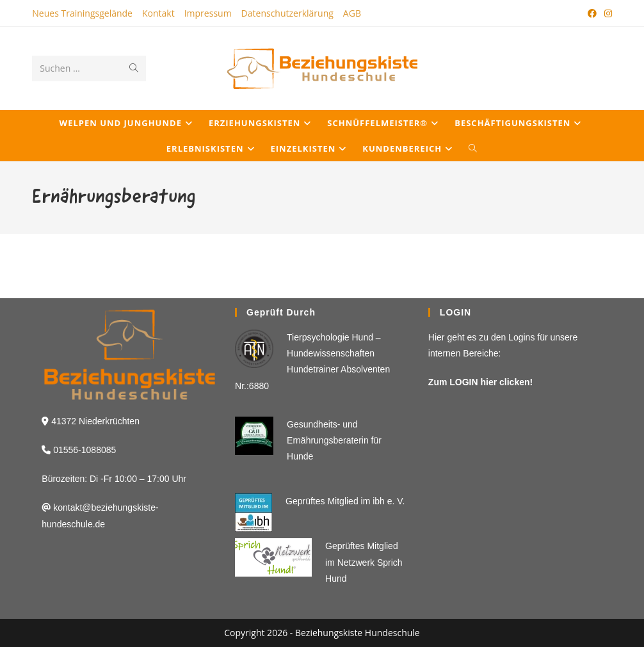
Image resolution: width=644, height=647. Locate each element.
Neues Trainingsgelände (82, 13)
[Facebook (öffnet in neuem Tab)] (592, 13)
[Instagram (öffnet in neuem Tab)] (606, 13)
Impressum (208, 13)
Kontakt (158, 13)
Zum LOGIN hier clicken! (480, 382)
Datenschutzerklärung (287, 13)
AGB (352, 13)
